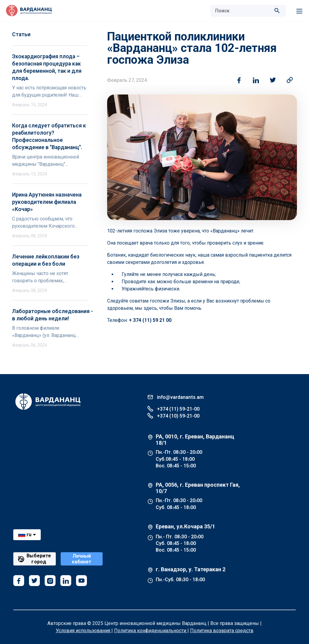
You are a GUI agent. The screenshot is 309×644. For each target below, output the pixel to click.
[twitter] (34, 581)
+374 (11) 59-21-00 (173, 409)
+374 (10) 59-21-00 (173, 416)
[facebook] (19, 581)
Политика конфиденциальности (151, 631)
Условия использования (84, 631)
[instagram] (50, 581)
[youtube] (81, 581)
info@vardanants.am (175, 397)
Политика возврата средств (222, 631)
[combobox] (242, 11)
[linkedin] (66, 581)
